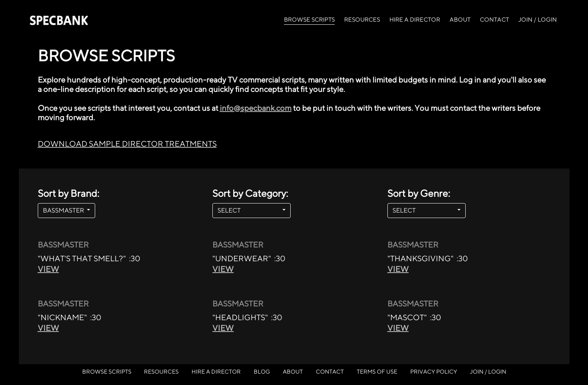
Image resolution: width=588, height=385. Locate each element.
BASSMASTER (64, 210)
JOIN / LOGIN (538, 19)
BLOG (262, 371)
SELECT (249, 210)
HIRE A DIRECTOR (415, 19)
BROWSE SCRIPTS (309, 19)
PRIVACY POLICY (434, 371)
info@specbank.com (256, 108)
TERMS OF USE (377, 371)
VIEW (48, 269)
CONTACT (494, 19)
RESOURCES (362, 19)
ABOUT (460, 19)
